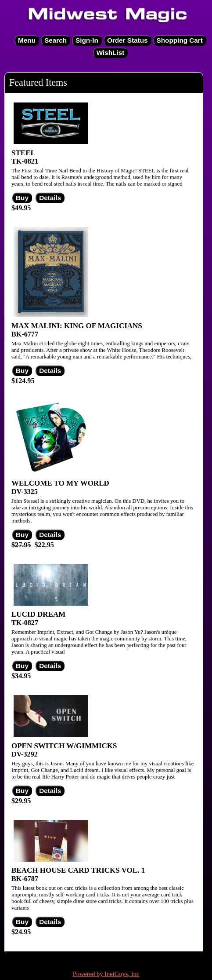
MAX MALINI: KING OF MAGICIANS (77, 326)
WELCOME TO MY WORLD (60, 483)
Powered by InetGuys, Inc (106, 974)
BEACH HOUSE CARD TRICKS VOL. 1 (78, 870)
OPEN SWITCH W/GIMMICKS (64, 746)
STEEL (23, 153)
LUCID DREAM (38, 614)
